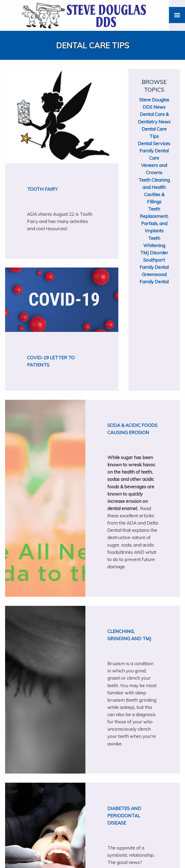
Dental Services (154, 143)
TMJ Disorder (154, 253)
